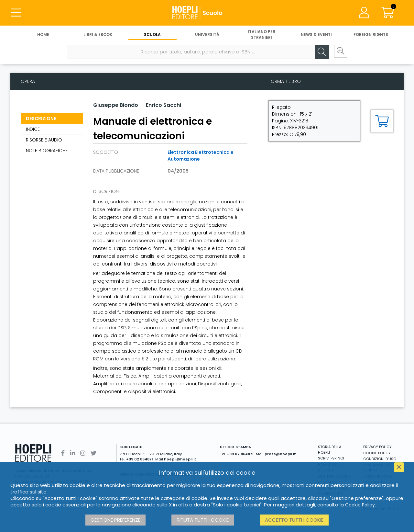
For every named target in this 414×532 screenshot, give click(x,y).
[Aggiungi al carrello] (382, 121)
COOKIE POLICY (377, 453)
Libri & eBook (98, 35)
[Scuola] (207, 13)
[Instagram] (83, 453)
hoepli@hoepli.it (180, 459)
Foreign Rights (371, 35)
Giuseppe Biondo (116, 105)
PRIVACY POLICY (377, 447)
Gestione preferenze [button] (115, 520)
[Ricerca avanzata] (340, 52)
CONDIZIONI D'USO (380, 459)
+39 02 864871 (140, 459)
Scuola (152, 35)
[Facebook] (63, 453)
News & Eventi (316, 35)
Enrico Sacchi (163, 105)
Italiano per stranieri (261, 35)
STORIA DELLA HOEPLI (330, 450)
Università (207, 35)
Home (43, 35)
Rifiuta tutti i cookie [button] (203, 520)
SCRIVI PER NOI (331, 458)
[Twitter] (93, 453)
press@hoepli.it (280, 454)
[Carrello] (387, 13)
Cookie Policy (360, 505)
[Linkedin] (72, 453)
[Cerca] (320, 52)
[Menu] (16, 13)
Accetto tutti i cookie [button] (294, 520)
